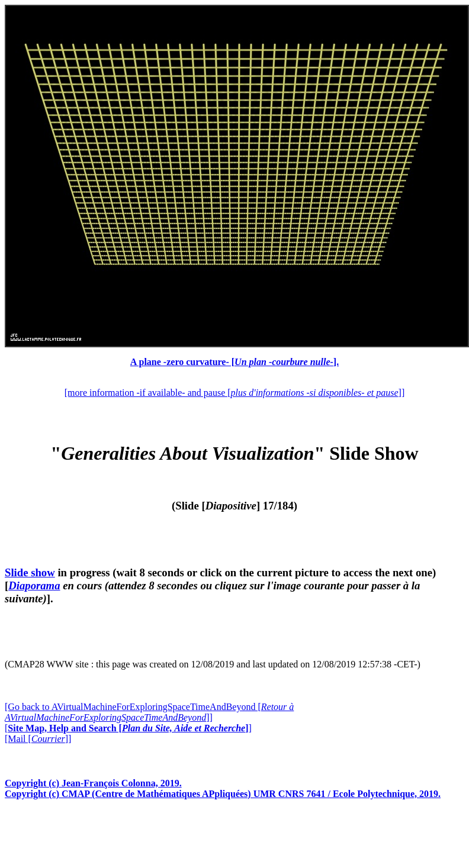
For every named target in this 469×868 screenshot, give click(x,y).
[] (128, 728)
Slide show (30, 572)
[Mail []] (38, 739)
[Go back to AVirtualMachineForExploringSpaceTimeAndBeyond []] (149, 712)
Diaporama (34, 585)
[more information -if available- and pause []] (234, 393)
